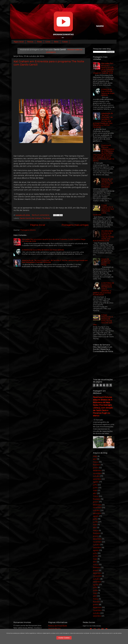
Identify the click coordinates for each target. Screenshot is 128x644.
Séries (56, 42)
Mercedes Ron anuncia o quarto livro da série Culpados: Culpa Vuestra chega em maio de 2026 (54, 240)
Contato (65, 42)
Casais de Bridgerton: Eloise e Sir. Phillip (106, 262)
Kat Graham (37, 218)
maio (95, 456)
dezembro (97, 470)
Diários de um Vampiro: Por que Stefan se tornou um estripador (107, 183)
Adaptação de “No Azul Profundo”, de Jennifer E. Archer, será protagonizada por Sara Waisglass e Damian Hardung (55, 261)
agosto (96, 482)
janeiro (96, 468)
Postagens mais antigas (75, 225)
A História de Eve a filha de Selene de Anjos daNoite (43, 250)
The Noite (46, 218)
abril (95, 459)
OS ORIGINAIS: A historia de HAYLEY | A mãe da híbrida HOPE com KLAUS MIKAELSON (103, 236)
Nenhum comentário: (41, 215)
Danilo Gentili (25, 218)
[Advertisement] (51, 83)
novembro (97, 473)
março (96, 462)
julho (95, 485)
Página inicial (19, 42)
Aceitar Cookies (64, 638)
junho (95, 488)
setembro (97, 479)
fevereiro (97, 465)
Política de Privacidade (58, 626)
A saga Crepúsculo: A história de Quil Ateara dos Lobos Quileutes (103, 210)
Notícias (30, 42)
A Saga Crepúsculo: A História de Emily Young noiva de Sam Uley (103, 320)
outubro (96, 476)
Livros (48, 42)
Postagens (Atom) (28, 230)
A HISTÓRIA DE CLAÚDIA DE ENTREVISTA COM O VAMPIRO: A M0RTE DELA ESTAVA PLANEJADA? (103, 289)
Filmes (39, 42)
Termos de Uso (54, 629)
